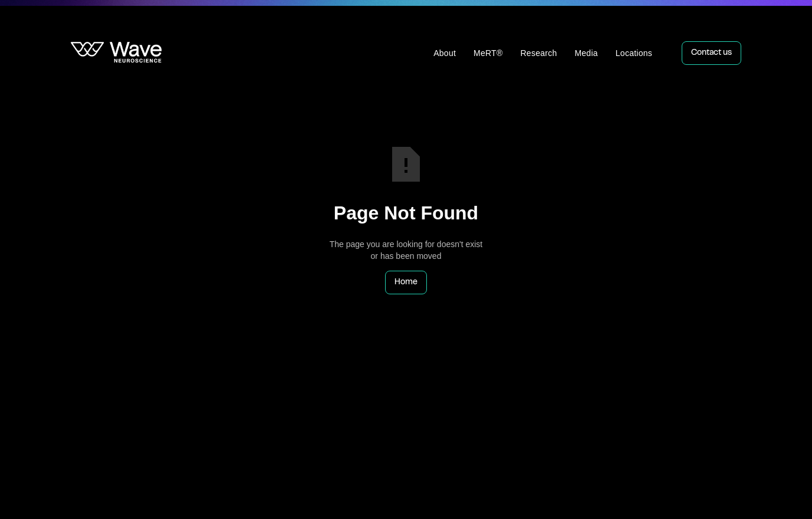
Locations (634, 53)
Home (406, 283)
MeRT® (488, 53)
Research (539, 53)
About (445, 53)
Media (586, 53)
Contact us (711, 53)
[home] (116, 53)
